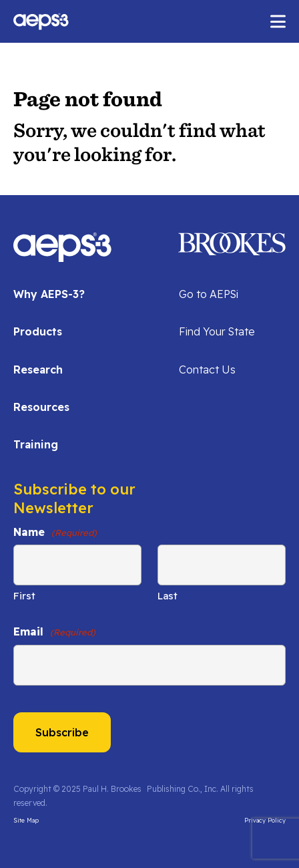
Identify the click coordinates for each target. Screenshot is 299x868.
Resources (41, 407)
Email (54, 631)
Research (38, 370)
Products (38, 331)
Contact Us (207, 370)
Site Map (26, 820)
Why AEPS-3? (49, 294)
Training (36, 444)
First (24, 596)
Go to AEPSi (209, 294)
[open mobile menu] (278, 22)
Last (168, 596)
